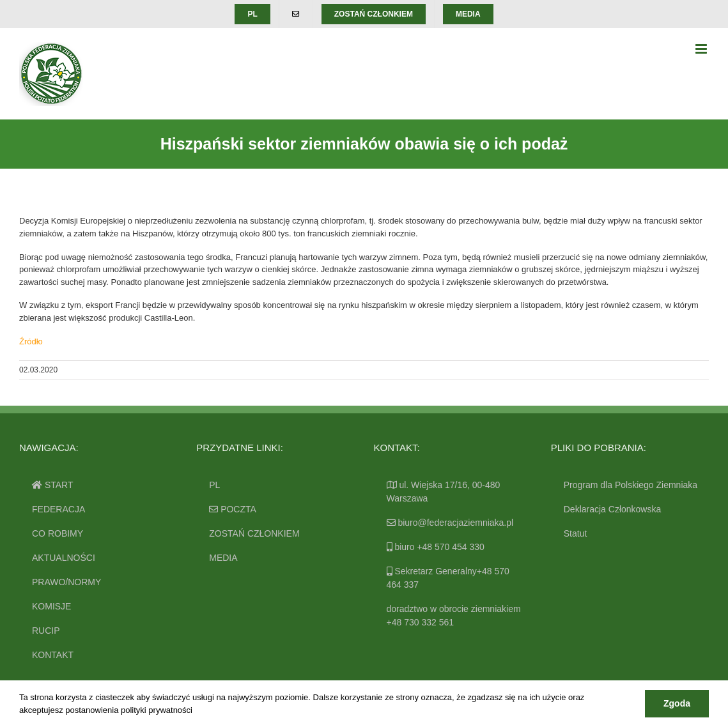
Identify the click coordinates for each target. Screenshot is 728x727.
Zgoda (677, 703)
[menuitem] (252, 14)
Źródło (31, 341)
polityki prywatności (157, 710)
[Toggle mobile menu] (702, 49)
